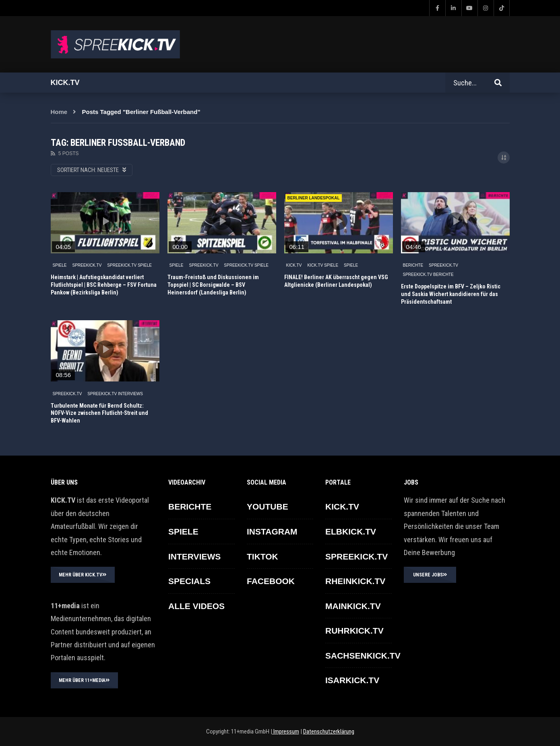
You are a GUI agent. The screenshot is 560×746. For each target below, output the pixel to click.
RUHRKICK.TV (354, 631)
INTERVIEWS (194, 556)
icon (105, 221)
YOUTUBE (268, 507)
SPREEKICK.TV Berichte (428, 275)
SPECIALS (189, 581)
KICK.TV (294, 265)
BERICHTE (413, 265)
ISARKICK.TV (352, 680)
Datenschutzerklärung (329, 731)
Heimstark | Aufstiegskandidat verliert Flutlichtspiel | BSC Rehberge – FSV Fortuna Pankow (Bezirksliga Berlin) (104, 285)
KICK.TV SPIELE (323, 265)
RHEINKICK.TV (355, 581)
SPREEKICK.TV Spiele (129, 265)
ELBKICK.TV (351, 532)
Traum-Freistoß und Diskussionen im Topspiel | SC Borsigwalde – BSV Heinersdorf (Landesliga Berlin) (213, 285)
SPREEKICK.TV (87, 265)
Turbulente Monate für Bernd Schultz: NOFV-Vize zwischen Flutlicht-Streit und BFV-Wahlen (99, 413)
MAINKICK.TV (353, 606)
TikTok (262, 556)
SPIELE (60, 265)
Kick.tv (65, 83)
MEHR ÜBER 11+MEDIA (84, 680)
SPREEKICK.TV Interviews (115, 394)
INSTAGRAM (272, 532)
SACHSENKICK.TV (363, 656)
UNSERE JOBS (430, 575)
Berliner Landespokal (314, 198)
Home (59, 112)
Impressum (286, 731)
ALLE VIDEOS (196, 606)
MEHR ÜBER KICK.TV (83, 575)
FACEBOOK (271, 581)
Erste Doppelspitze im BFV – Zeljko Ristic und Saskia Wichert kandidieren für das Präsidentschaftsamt (451, 294)
